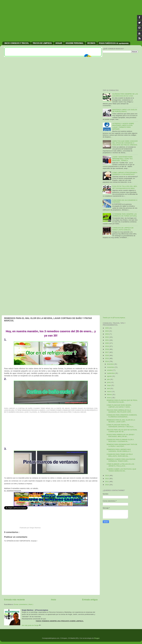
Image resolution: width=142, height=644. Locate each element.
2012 (107, 479)
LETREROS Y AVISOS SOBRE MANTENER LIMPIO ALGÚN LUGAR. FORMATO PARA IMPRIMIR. (123, 126)
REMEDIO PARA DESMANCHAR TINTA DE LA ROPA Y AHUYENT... (122, 445)
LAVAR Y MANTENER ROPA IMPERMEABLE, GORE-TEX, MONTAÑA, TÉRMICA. (123, 159)
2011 (107, 482)
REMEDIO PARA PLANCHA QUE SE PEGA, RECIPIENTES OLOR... (122, 401)
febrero (110, 394)
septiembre (111, 373)
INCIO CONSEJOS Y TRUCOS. (17, 43)
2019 (107, 346)
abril (109, 388)
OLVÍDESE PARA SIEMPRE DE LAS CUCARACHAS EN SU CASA (125, 95)
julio (109, 379)
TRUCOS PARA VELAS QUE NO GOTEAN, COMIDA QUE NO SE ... (122, 431)
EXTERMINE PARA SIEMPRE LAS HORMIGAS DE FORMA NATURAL (125, 215)
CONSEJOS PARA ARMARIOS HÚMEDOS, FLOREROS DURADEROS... (122, 416)
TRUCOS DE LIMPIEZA (42, 43)
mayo (109, 385)
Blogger (97, 638)
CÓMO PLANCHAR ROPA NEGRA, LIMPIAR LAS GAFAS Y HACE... (119, 406)
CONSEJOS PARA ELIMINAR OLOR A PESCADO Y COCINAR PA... (120, 440)
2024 (107, 331)
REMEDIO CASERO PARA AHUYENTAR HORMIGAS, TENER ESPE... (121, 460)
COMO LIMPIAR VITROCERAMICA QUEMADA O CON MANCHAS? (125, 173)
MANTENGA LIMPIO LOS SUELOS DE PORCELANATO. (125, 111)
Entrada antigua (90, 600)
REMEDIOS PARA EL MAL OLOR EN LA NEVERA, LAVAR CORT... (121, 421)
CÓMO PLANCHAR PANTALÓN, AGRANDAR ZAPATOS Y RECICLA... (121, 426)
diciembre (111, 364)
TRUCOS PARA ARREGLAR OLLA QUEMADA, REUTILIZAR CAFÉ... (119, 411)
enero (109, 398)
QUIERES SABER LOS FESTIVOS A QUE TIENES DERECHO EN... (121, 470)
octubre (110, 370)
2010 (107, 485)
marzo (109, 391)
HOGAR (59, 43)
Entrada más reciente (14, 600)
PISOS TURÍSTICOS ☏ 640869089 (114, 43)
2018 (107, 349)
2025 (107, 328)
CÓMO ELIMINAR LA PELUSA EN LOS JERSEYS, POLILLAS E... (120, 465)
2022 (107, 337)
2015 (107, 358)
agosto (110, 376)
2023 (107, 334)
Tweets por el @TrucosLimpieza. (114, 318)
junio (109, 382)
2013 (107, 476)
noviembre (111, 367)
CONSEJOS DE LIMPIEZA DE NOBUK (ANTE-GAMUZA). (123, 229)
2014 (107, 361)
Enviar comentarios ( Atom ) (24, 604)
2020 (107, 343)
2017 (107, 352)
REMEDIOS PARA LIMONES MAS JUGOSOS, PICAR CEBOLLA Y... (119, 450)
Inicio (53, 600)
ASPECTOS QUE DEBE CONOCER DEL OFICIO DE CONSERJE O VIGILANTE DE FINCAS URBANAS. (125, 143)
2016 (107, 355)
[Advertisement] (71, 22)
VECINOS (91, 43)
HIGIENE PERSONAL (75, 43)
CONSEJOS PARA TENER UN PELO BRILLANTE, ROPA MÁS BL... (120, 455)
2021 (107, 340)
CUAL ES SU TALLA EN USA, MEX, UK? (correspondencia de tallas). (125, 187)
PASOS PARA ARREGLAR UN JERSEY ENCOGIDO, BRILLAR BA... (121, 436)
